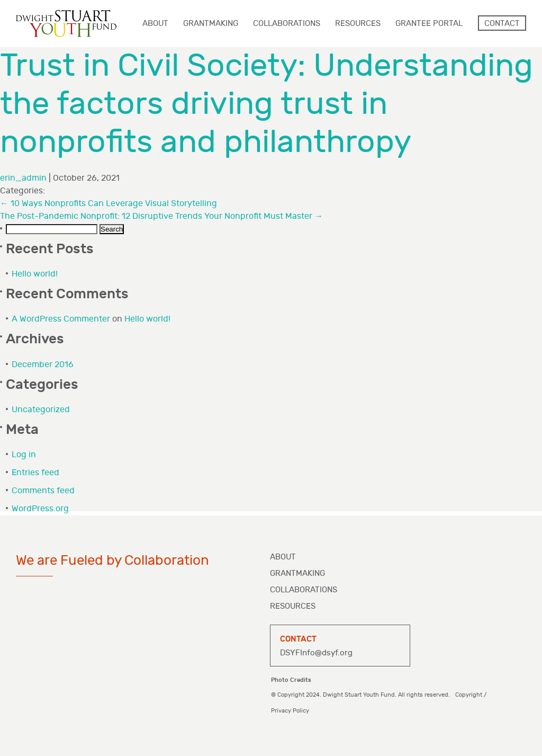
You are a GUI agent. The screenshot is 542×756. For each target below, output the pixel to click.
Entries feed (35, 473)
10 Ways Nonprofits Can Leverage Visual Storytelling (109, 204)
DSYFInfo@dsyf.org (316, 653)
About (283, 557)
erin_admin (23, 178)
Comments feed (43, 491)
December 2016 (43, 365)
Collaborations (304, 590)
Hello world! (35, 274)
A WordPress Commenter (61, 319)
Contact (502, 24)
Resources (293, 606)
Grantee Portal (429, 24)
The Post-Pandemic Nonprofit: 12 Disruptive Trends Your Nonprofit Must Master (161, 216)
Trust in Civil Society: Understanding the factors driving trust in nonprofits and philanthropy (267, 104)
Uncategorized (41, 410)
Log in (24, 455)
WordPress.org (40, 509)
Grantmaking (297, 573)
